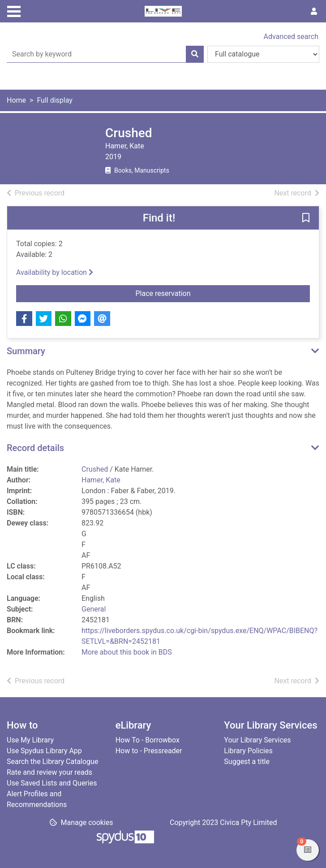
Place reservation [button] (182, 293)
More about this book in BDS (127, 652)
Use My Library (30, 740)
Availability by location (55, 272)
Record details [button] (35, 448)
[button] (306, 218)
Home (16, 100)
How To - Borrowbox (148, 740)
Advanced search (291, 37)
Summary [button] (26, 351)
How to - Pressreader (149, 751)
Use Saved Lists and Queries (52, 783)
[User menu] (314, 12)
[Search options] (263, 54)
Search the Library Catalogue (52, 762)
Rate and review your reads (49, 772)
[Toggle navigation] (14, 10)
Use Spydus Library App (44, 751)
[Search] (195, 54)
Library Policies (248, 751)
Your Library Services (257, 740)
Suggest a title (247, 762)
